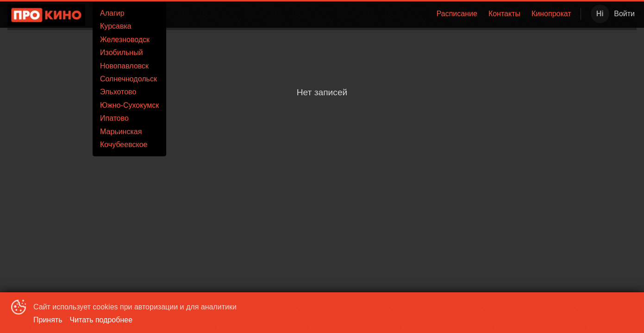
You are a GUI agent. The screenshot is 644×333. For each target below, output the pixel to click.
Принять (48, 320)
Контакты (504, 14)
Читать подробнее (101, 320)
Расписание (457, 14)
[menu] (359, 14)
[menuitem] (457, 14)
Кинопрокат (551, 14)
